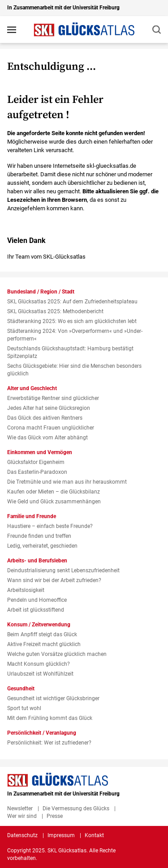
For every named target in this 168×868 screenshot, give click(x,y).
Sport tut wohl (24, 708)
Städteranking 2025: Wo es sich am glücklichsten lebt (72, 321)
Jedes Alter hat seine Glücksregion (49, 408)
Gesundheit (21, 689)
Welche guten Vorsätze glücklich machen (57, 654)
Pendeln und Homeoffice (37, 600)
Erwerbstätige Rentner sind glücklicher (53, 398)
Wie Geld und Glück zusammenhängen (54, 502)
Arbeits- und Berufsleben (37, 561)
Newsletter (20, 808)
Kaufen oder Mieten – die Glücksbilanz (54, 492)
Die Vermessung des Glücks (76, 808)
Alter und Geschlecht (32, 388)
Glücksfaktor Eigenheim (36, 462)
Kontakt (94, 835)
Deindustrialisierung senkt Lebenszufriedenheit (63, 570)
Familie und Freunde (32, 516)
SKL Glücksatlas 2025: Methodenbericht (55, 311)
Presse (55, 816)
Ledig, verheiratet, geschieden (42, 546)
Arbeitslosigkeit (26, 590)
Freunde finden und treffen (39, 536)
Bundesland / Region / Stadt (41, 292)
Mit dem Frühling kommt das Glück (50, 718)
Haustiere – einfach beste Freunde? (50, 526)
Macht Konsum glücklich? (39, 664)
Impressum (61, 835)
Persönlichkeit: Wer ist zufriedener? (49, 743)
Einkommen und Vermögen (40, 452)
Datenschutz (22, 835)
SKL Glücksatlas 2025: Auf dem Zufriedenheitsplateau (72, 302)
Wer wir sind (22, 816)
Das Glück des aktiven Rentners (45, 418)
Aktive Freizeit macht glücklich (44, 644)
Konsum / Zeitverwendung (39, 625)
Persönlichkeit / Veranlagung (42, 733)
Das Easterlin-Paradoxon (37, 472)
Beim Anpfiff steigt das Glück (42, 634)
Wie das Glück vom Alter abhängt (47, 438)
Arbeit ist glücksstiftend (36, 610)
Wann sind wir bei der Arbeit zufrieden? (54, 580)
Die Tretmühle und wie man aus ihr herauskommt (67, 482)
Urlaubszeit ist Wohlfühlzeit (40, 674)
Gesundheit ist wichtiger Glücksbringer (53, 698)
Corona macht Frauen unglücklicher (51, 428)
